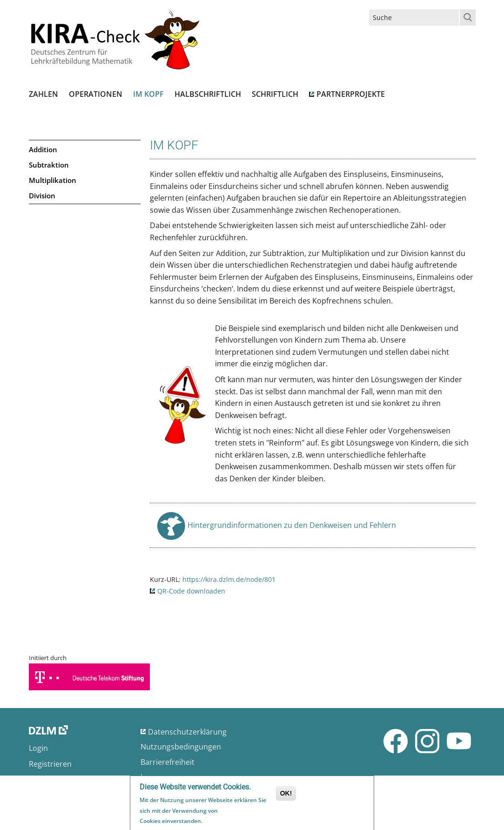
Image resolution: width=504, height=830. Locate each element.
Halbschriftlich (208, 94)
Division (42, 196)
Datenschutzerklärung (187, 732)
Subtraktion (49, 165)
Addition (43, 149)
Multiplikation (53, 180)
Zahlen (44, 94)
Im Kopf (148, 94)
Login (38, 748)
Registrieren (50, 764)
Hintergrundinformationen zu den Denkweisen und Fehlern (292, 528)
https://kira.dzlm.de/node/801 (229, 579)
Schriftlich (275, 94)
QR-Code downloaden (191, 591)
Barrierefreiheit (168, 762)
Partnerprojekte (351, 94)
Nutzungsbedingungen (181, 747)
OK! (286, 795)
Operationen (96, 94)
